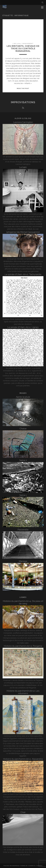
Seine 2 (23, 460)
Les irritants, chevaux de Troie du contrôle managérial (23, 48)
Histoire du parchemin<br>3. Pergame (23, 646)
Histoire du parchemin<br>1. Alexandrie (23, 759)
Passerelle (23, 530)
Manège (23, 561)
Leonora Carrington (23, 122)
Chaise (23, 429)
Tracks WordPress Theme (14, 866)
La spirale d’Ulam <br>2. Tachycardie (23, 274)
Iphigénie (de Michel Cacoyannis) (23, 232)
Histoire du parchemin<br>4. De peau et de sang (23, 602)
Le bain (23, 167)
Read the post (23, 88)
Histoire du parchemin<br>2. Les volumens (23, 692)
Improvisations (23, 102)
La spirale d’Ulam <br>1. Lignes (23, 327)
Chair (23, 812)
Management (28, 44)
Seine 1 (23, 495)
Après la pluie (23, 397)
